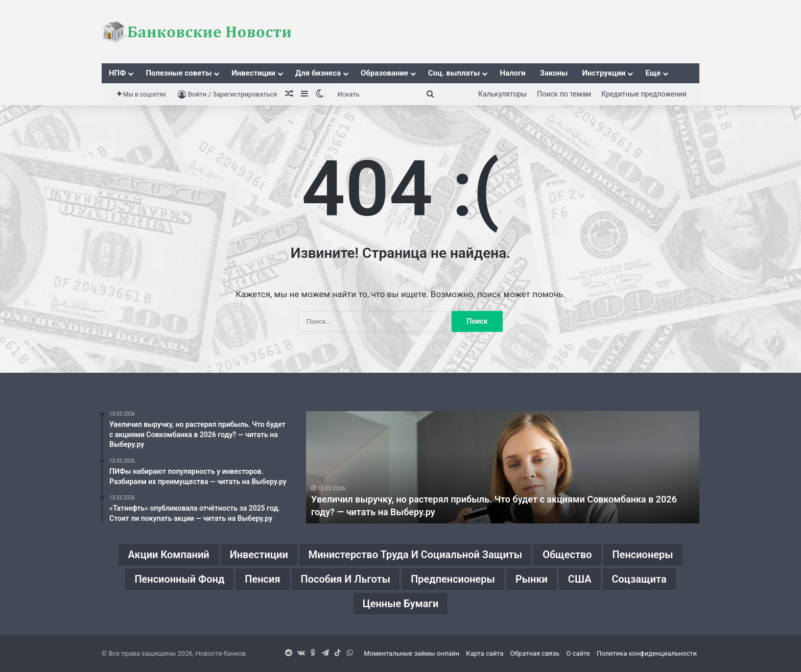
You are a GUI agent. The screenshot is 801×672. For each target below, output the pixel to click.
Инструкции (604, 73)
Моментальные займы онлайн (411, 653)
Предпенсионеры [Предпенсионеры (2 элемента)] (453, 579)
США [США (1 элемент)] (580, 579)
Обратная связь (535, 653)
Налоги (512, 73)
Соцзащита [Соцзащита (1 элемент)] (639, 579)
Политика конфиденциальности (647, 653)
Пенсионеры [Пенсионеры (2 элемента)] (643, 555)
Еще (653, 73)
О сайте (578, 653)
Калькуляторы (502, 94)
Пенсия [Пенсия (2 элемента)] (262, 579)
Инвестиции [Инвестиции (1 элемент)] (258, 555)
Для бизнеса (318, 73)
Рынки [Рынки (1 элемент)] (532, 579)
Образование (384, 73)
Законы (554, 73)
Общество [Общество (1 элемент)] (567, 555)
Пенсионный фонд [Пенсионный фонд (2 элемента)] (179, 579)
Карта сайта (485, 653)
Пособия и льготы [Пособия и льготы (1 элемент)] (345, 579)
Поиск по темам (564, 94)
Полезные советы (179, 73)
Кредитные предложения (644, 94)
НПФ (117, 73)
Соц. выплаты (454, 73)
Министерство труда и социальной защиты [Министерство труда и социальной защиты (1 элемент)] (416, 555)
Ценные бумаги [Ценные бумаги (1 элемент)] (401, 604)
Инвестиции (253, 73)
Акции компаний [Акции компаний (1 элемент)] (168, 555)
